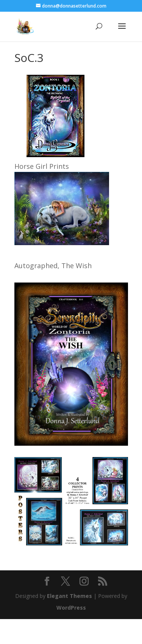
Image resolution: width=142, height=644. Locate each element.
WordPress (71, 608)
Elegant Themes (69, 596)
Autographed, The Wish (53, 266)
